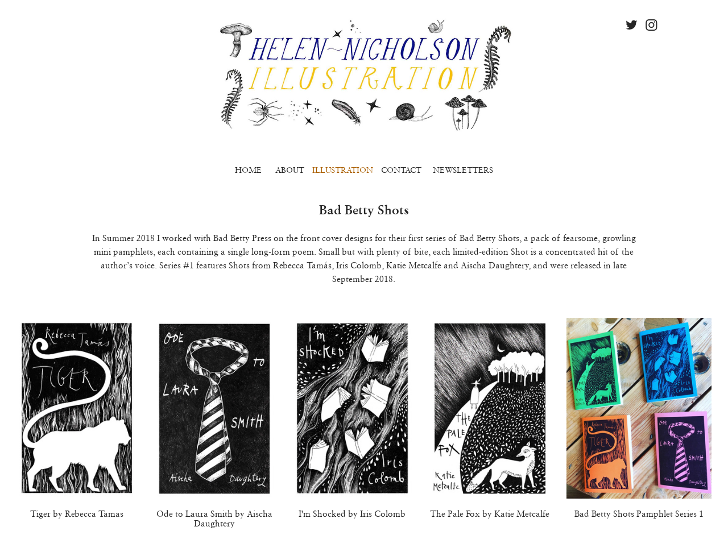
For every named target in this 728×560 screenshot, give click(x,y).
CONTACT (401, 170)
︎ (652, 25)
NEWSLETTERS (463, 170)
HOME (248, 170)
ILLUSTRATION (343, 170)
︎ (632, 25)
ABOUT (290, 170)
